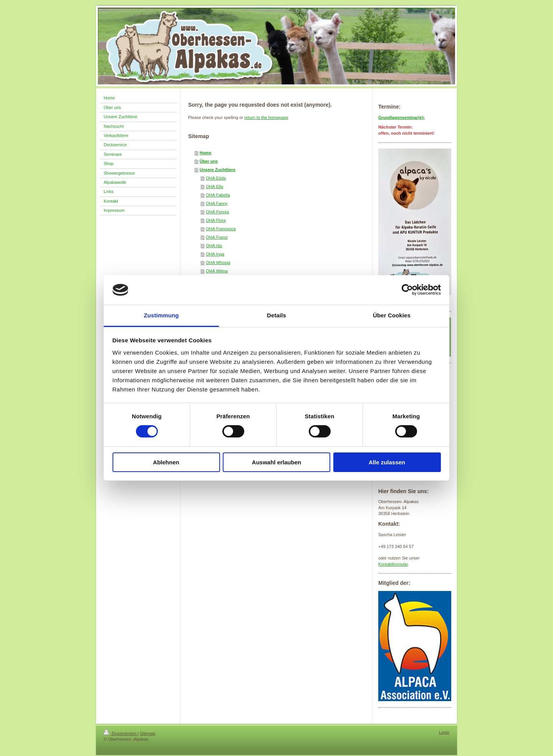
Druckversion (121, 733)
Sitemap (147, 733)
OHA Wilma (217, 271)
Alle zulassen (387, 462)
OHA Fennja (217, 212)
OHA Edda (216, 178)
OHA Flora (216, 220)
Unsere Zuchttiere (218, 170)
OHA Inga (215, 254)
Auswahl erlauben (276, 462)
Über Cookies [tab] (392, 315)
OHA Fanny (217, 203)
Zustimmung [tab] (161, 315)
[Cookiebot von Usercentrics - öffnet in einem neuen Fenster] (407, 290)
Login (444, 732)
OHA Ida (214, 246)
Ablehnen (166, 462)
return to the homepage (266, 117)
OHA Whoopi (218, 262)
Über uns (209, 161)
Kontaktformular (393, 564)
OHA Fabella (218, 195)
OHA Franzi (217, 237)
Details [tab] (276, 315)
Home (206, 153)
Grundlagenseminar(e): (402, 117)
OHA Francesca (221, 229)
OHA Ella (214, 187)
